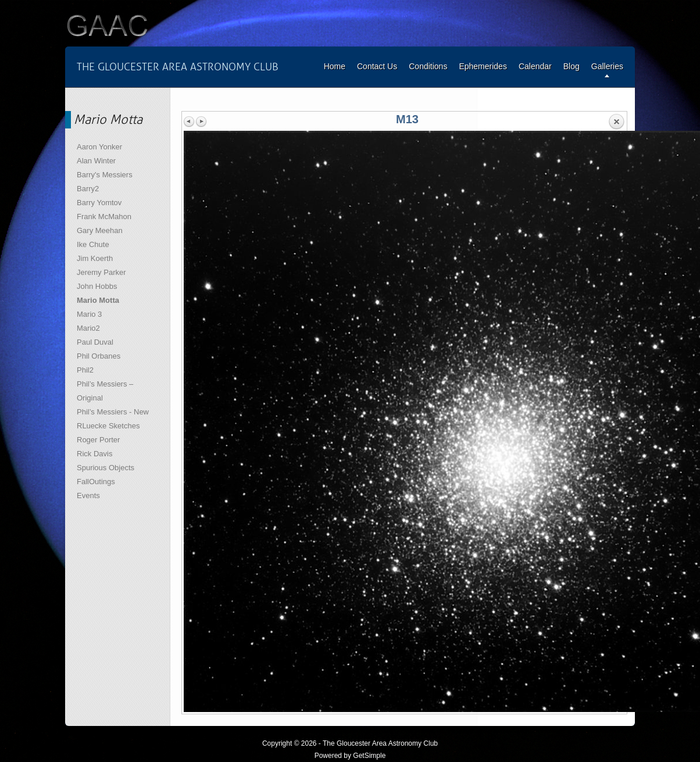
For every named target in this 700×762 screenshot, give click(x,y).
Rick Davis (94, 454)
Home (335, 66)
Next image (201, 121)
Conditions (428, 66)
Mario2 (88, 328)
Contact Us (377, 66)
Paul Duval (95, 342)
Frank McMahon (104, 217)
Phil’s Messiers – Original (105, 391)
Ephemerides (483, 66)
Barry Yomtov (99, 203)
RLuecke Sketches (108, 426)
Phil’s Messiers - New (113, 412)
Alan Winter (96, 161)
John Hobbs (97, 286)
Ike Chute (93, 244)
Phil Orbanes (99, 356)
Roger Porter (98, 440)
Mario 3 (89, 314)
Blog (572, 66)
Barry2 (88, 189)
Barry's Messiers (105, 175)
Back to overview (616, 122)
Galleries (607, 66)
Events (88, 496)
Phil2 (85, 370)
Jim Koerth (95, 258)
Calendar (535, 66)
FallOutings (96, 482)
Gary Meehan (100, 230)
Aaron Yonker (99, 147)
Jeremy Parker (101, 272)
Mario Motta (98, 300)
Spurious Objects (106, 468)
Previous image (190, 121)
